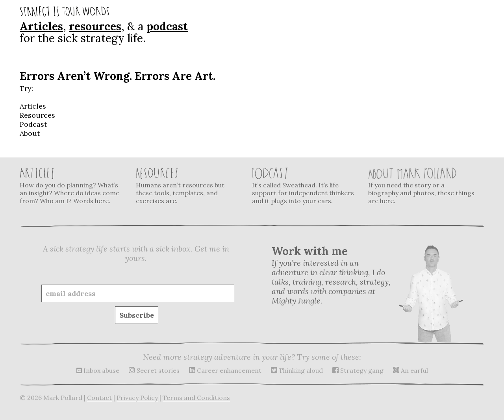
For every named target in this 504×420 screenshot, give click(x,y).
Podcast (33, 124)
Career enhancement (225, 370)
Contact (99, 398)
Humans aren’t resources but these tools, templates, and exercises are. (189, 186)
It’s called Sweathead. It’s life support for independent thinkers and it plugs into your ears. (305, 186)
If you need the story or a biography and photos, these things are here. (421, 186)
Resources (37, 115)
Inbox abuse (98, 370)
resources (95, 26)
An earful (410, 370)
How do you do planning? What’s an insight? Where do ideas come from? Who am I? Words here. (73, 186)
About (30, 133)
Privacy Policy (137, 398)
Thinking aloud (297, 370)
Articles (41, 26)
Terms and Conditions (196, 398)
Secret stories (154, 370)
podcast (167, 26)
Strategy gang (358, 370)
